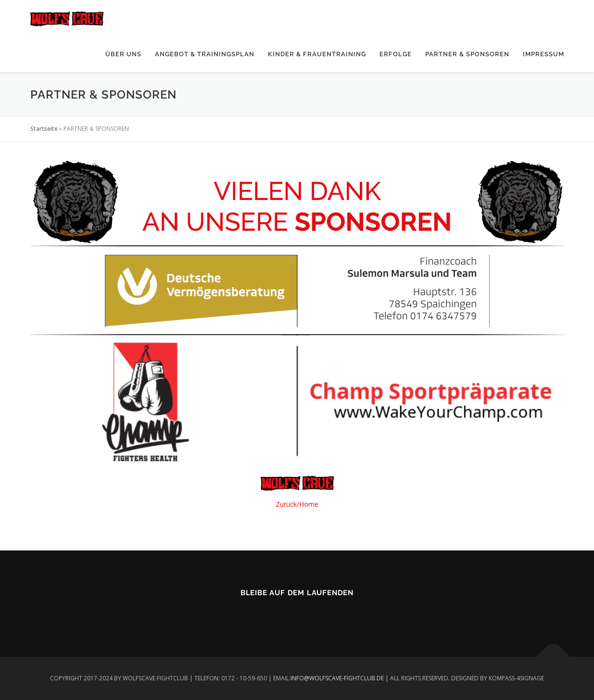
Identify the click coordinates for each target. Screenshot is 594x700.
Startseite (44, 129)
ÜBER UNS (123, 54)
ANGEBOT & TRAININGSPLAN (205, 54)
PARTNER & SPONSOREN (467, 54)
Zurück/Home (297, 504)
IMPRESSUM (543, 54)
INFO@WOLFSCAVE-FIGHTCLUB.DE (337, 678)
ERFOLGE (396, 54)
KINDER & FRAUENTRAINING (317, 54)
